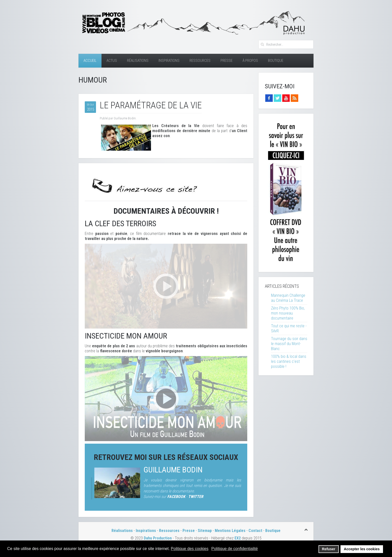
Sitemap (205, 531)
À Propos (250, 61)
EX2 (238, 538)
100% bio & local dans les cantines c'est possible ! (289, 361)
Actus (112, 61)
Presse (226, 61)
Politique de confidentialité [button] (234, 549)
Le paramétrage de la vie (151, 105)
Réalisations (138, 61)
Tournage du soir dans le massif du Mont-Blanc (289, 344)
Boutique (276, 61)
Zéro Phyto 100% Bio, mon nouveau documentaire (288, 313)
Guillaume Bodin (173, 470)
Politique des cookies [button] (189, 549)
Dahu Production (158, 538)
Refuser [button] (329, 549)
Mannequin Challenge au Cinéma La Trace (288, 298)
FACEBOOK (176, 497)
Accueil (90, 61)
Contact (255, 531)
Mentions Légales (231, 531)
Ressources (200, 61)
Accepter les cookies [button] (362, 549)
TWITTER (196, 497)
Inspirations (169, 61)
